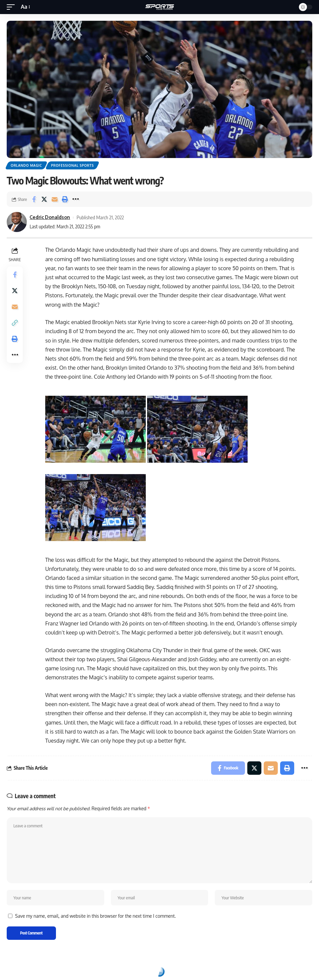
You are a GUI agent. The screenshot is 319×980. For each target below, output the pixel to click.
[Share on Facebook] (34, 199)
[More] (75, 199)
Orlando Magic (26, 165)
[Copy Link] (15, 323)
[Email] (55, 199)
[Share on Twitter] (44, 199)
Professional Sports (72, 165)
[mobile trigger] (12, 7)
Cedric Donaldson (50, 217)
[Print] (65, 199)
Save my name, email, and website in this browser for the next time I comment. (95, 916)
